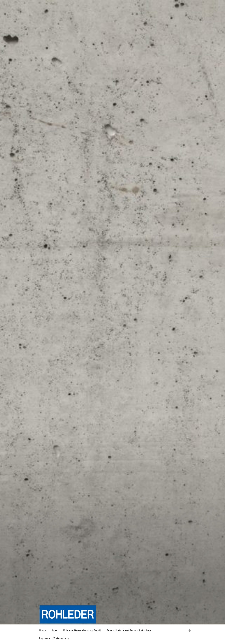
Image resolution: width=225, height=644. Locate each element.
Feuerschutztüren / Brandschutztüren (129, 630)
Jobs (55, 630)
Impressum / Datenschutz (54, 638)
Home (42, 630)
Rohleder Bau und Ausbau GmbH (82, 630)
